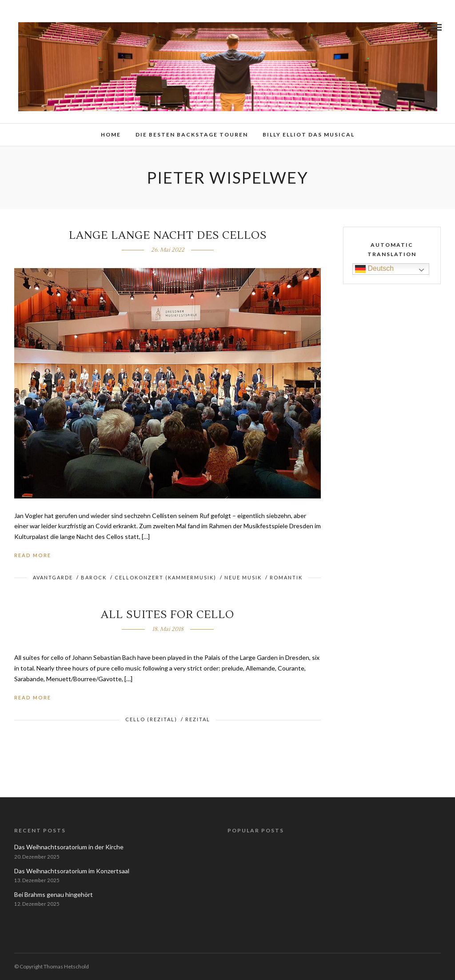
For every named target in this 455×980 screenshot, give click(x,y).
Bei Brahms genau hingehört (54, 894)
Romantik (286, 577)
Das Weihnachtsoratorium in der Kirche (69, 847)
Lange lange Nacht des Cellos (168, 235)
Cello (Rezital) (151, 719)
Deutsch (374, 269)
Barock (94, 577)
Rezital (198, 719)
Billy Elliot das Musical (309, 135)
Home (111, 135)
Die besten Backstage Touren (192, 135)
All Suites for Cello (168, 615)
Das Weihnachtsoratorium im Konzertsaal (72, 871)
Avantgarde (53, 577)
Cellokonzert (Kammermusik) (166, 577)
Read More (33, 555)
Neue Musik (243, 577)
